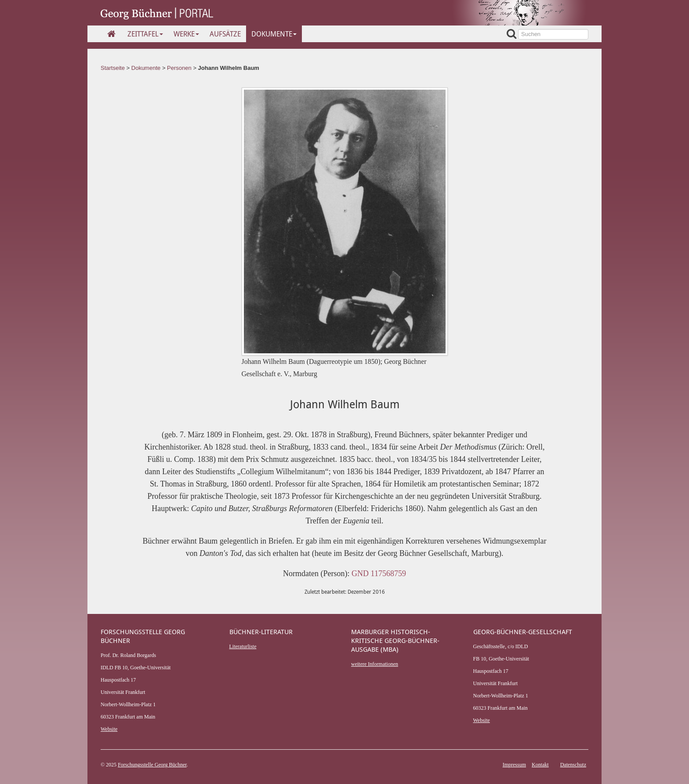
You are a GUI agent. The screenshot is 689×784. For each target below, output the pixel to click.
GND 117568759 (379, 573)
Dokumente (274, 34)
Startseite (113, 68)
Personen (179, 68)
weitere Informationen (375, 664)
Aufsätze (225, 34)
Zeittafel (145, 34)
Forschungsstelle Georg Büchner (152, 765)
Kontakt (540, 765)
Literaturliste (243, 646)
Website (109, 729)
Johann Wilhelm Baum (229, 68)
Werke (186, 34)
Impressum (514, 765)
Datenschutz (573, 765)
